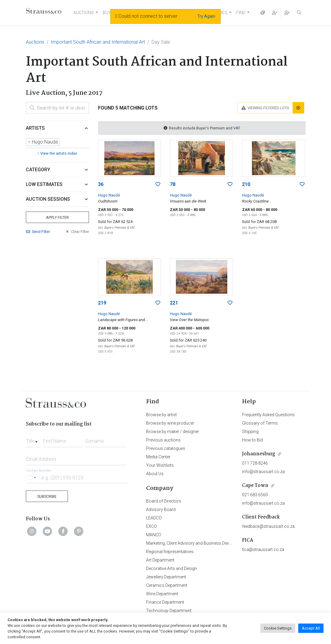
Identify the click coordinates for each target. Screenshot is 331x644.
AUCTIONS (84, 13)
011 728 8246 (255, 463)
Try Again (206, 16)
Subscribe (47, 496)
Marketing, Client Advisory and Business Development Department (208, 543)
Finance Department (165, 602)
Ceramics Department (167, 585)
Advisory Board (161, 509)
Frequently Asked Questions (268, 415)
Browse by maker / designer (173, 432)
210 (246, 184)
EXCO (152, 526)
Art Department (160, 560)
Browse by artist (161, 415)
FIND (241, 13)
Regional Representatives (170, 552)
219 (102, 303)
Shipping (250, 432)
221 (174, 303)
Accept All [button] (311, 628)
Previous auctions (163, 440)
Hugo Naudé (109, 195)
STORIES (219, 13)
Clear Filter (77, 232)
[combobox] (57, 142)
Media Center (158, 457)
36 (101, 184)
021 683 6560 (255, 495)
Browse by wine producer (170, 423)
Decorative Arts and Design (172, 568)
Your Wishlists (160, 465)
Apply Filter (57, 217)
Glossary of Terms (260, 423)
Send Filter (38, 232)
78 (173, 184)
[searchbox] (63, 142)
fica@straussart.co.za (263, 550)
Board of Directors (164, 501)
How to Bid (252, 440)
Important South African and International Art (98, 42)
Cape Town (255, 486)
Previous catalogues (166, 448)
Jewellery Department (166, 577)
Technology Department (169, 611)
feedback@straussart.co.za (268, 526)
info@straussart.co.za (263, 472)
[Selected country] (32, 477)
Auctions (35, 42)
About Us (155, 474)
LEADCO (154, 518)
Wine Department (162, 594)
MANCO (154, 535)
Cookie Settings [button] (278, 628)
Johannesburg (259, 454)
